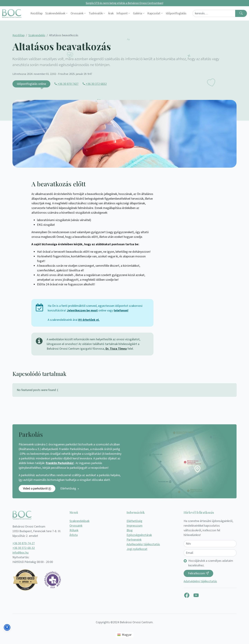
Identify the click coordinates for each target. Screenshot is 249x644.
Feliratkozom (198, 573)
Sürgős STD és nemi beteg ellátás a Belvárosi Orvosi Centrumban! (124, 3)
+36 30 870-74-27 (24, 543)
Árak (111, 13)
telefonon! (121, 311)
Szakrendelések (55, 13)
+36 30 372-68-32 (24, 548)
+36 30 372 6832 (95, 84)
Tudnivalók (96, 13)
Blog (130, 530)
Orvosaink (77, 13)
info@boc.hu (20, 553)
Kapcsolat (154, 13)
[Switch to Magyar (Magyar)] (124, 635)
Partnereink (134, 540)
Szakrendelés (37, 35)
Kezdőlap (36, 13)
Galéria (137, 13)
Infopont (122, 13)
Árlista (74, 535)
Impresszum (135, 526)
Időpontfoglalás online (31, 84)
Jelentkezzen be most (82, 311)
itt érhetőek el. (89, 320)
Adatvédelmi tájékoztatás (200, 581)
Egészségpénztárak (139, 535)
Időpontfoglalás (176, 13)
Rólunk (74, 530)
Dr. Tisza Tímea (116, 349)
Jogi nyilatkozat (137, 549)
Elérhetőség (70, 489)
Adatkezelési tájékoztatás (143, 544)
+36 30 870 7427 (66, 84)
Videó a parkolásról (37, 489)
